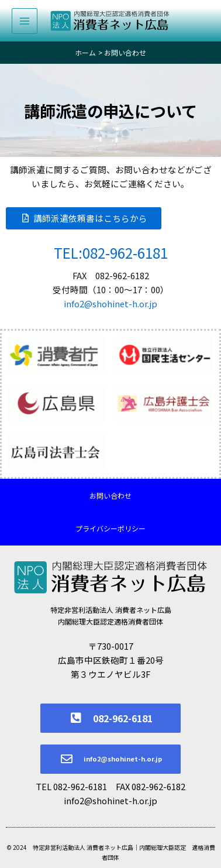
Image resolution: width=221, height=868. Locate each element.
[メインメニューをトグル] (25, 21)
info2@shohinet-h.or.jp (110, 303)
